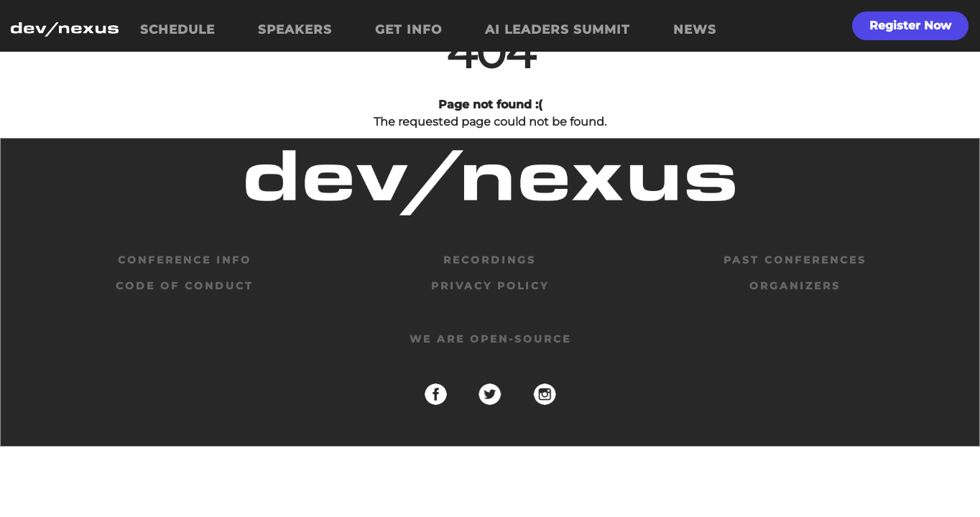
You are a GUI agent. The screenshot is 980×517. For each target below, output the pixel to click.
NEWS (695, 29)
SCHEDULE (177, 29)
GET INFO (408, 29)
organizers (795, 286)
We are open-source (490, 339)
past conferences (795, 260)
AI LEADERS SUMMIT (558, 29)
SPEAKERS (295, 29)
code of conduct (185, 286)
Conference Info (185, 260)
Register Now (910, 25)
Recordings (490, 260)
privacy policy (490, 286)
